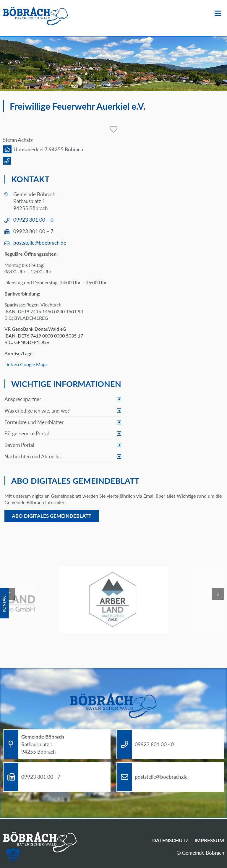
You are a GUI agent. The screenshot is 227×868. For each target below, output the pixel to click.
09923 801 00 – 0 (33, 220)
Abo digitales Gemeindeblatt (52, 516)
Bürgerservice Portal (27, 433)
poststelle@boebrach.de (40, 243)
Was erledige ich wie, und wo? (37, 411)
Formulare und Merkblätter (34, 422)
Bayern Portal (19, 445)
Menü (218, 13)
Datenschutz (170, 840)
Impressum (209, 840)
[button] (13, 855)
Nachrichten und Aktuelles (33, 456)
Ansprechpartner (23, 399)
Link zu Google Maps (26, 364)
